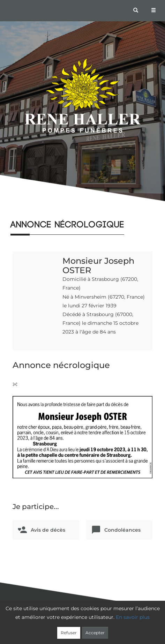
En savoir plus (133, 617)
